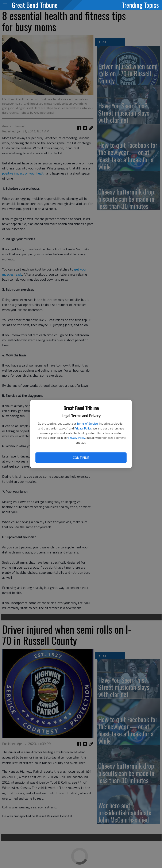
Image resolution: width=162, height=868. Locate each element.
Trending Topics (140, 5)
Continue (81, 458)
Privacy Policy (83, 428)
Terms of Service (87, 423)
